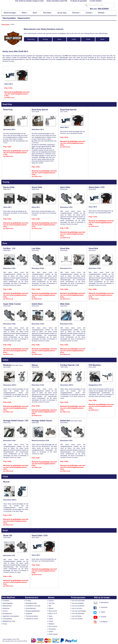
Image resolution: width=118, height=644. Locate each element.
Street (102, 39)
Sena (51, 616)
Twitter (103, 612)
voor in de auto (77, 608)
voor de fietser (77, 616)
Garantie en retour (32, 619)
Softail (74, 39)
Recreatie (48, 13)
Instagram (103, 622)
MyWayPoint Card (9, 621)
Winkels (102, 13)
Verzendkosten (31, 608)
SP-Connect (53, 626)
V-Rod (88, 39)
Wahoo (51, 608)
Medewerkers (7, 606)
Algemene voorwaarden (11, 616)
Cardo (51, 619)
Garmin (51, 601)
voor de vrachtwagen (79, 611)
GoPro (51, 632)
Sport (36, 13)
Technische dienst (32, 616)
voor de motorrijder (78, 601)
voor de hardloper (78, 603)
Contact (89, 13)
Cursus (5, 611)
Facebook (104, 607)
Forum (5, 624)
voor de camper (77, 619)
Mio (50, 606)
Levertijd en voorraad (33, 606)
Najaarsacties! (24, 18)
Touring (45, 39)
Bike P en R (53, 613)
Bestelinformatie (31, 603)
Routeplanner (7, 613)
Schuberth (52, 629)
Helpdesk (29, 613)
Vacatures (6, 608)
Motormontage (10, 13)
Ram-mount (53, 611)
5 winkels (6, 601)
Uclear (51, 621)
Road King (31, 39)
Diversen (77, 13)
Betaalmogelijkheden (33, 611)
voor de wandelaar (78, 613)
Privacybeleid (7, 619)
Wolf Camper (53, 634)
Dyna (59, 39)
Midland (51, 624)
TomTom (52, 603)
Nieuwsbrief (105, 602)
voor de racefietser (78, 606)
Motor (25, 13)
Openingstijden (9, 18)
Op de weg (62, 13)
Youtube (102, 617)
